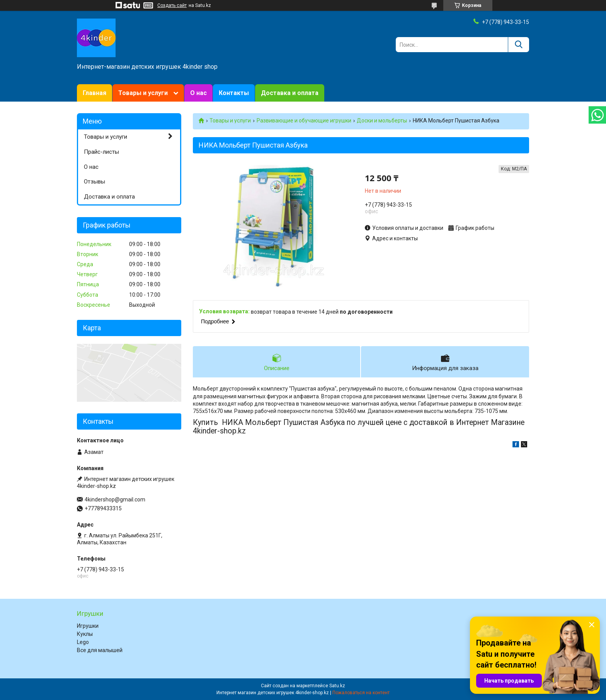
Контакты (234, 93)
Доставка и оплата (290, 93)
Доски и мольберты (382, 121)
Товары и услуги (143, 93)
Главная (94, 93)
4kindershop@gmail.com (115, 500)
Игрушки (88, 626)
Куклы (85, 634)
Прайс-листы (101, 152)
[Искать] (518, 45)
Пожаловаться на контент (361, 693)
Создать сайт (172, 5)
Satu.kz (337, 686)
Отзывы (94, 182)
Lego (83, 642)
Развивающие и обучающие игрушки (304, 121)
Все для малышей (100, 650)
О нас (198, 93)
